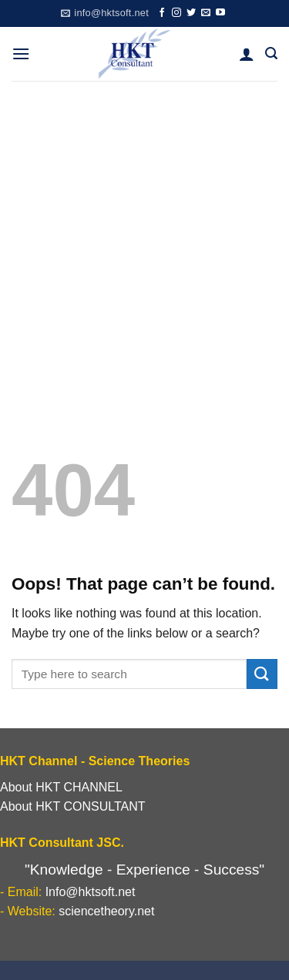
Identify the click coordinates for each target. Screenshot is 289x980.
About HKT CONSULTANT (73, 806)
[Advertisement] (144, 233)
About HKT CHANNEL (61, 787)
